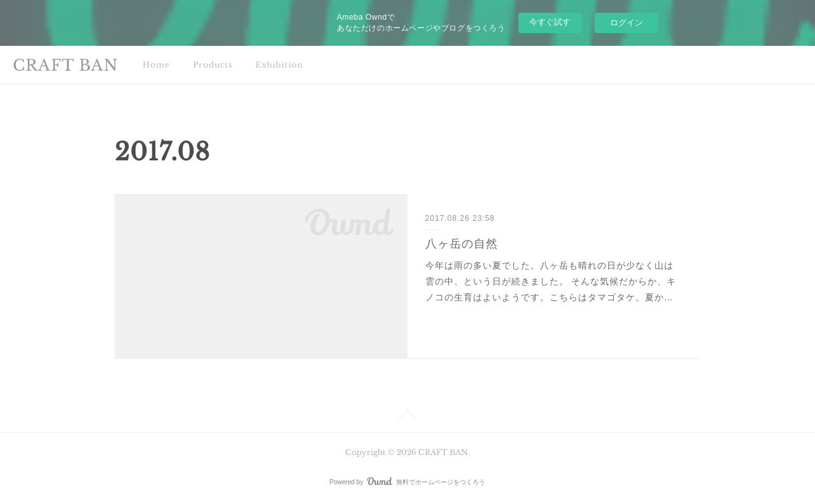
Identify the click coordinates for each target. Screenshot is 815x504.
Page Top (407, 417)
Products (213, 65)
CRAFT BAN (66, 65)
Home (156, 65)
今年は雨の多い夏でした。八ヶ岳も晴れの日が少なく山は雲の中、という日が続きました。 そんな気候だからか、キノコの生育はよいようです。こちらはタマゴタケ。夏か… (551, 281)
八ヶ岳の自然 (462, 244)
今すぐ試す (550, 22)
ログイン (627, 23)
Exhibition (279, 65)
